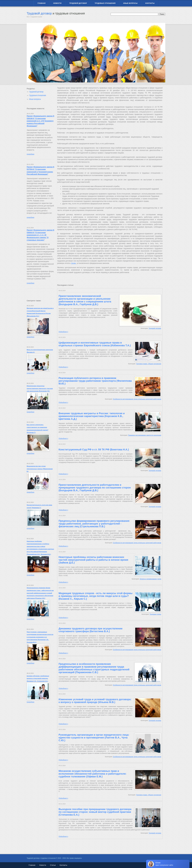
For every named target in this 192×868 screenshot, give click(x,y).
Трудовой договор (78, 3)
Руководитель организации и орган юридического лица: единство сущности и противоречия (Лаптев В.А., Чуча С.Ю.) (94, 738)
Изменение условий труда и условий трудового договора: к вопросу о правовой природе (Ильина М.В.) (95, 701)
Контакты (150, 3)
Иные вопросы (130, 3)
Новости (57, 3)
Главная (42, 3)
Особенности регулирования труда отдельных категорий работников (137, 399)
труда (73, 263)
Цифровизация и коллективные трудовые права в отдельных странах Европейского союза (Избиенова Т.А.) (95, 344)
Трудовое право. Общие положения (149, 364)
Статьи (53, 865)
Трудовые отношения (105, 3)
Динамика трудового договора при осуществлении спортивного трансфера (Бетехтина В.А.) (91, 630)
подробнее (30, 154)
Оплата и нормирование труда (150, 579)
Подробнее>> (63, 332)
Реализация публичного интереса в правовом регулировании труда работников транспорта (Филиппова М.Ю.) (95, 381)
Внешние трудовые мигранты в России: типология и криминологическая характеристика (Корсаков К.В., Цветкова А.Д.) (92, 416)
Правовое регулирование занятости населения (145, 435)
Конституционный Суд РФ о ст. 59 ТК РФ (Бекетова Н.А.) (94, 450)
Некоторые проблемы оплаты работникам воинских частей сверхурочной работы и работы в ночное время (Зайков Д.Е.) (93, 560)
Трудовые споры (155, 614)
